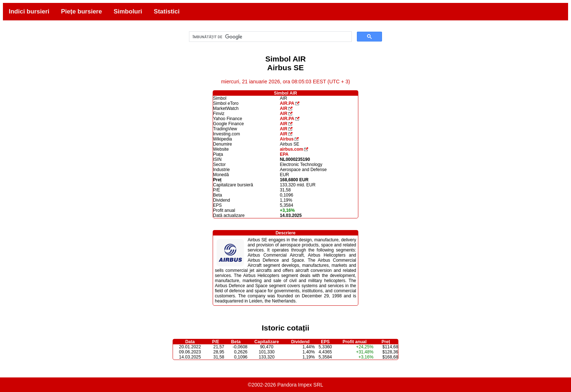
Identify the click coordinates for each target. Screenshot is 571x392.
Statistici (167, 11)
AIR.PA (287, 103)
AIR (283, 108)
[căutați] (270, 37)
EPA (284, 154)
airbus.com (291, 149)
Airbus (287, 139)
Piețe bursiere (81, 11)
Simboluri (128, 11)
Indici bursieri (29, 11)
